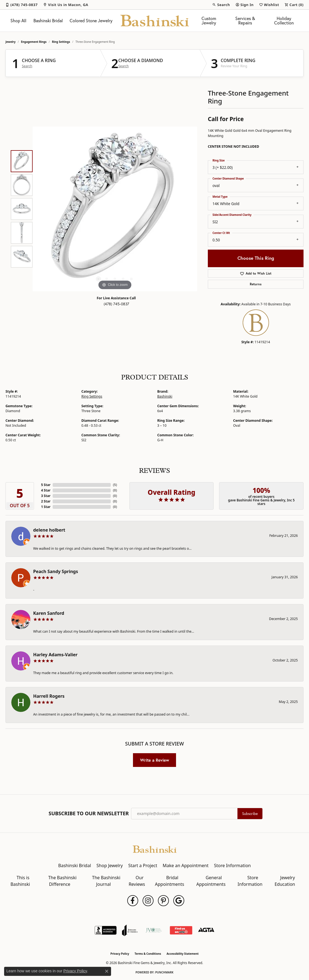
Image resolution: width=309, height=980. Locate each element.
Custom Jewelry (209, 21)
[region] (115, 209)
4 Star (46, 490)
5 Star (46, 485)
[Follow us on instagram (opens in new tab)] (148, 901)
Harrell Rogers (49, 696)
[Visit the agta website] (206, 930)
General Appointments (211, 881)
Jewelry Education (285, 881)
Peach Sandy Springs (56, 571)
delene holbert (49, 530)
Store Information (232, 865)
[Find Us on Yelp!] (181, 930)
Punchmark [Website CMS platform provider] (164, 972)
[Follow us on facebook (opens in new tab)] (133, 901)
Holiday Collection (284, 21)
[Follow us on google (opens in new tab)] (179, 901)
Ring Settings (61, 42)
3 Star (46, 496)
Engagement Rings (34, 42)
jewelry (11, 42)
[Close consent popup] (107, 971)
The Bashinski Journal (106, 881)
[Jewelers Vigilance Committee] (154, 930)
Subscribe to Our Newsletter (89, 814)
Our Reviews (137, 881)
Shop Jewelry (110, 865)
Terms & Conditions (148, 954)
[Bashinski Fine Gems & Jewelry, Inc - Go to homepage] (155, 849)
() (115, 485)
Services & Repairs (245, 21)
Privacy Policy (120, 954)
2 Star (46, 501)
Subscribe (250, 814)
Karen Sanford (49, 613)
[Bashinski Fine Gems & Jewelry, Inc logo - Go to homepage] (155, 21)
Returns (256, 284)
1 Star (46, 507)
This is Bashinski (20, 881)
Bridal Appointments (170, 881)
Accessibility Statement (182, 954)
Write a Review (155, 760)
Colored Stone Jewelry (91, 21)
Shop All (18, 21)
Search (27, 66)
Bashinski (165, 396)
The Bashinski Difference (62, 881)
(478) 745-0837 (116, 304)
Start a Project (143, 865)
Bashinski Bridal (48, 21)
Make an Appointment (185, 865)
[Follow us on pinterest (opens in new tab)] (163, 901)
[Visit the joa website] (130, 930)
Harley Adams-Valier (55, 655)
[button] (221, 5)
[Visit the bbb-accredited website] (106, 930)
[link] (22, 5)
